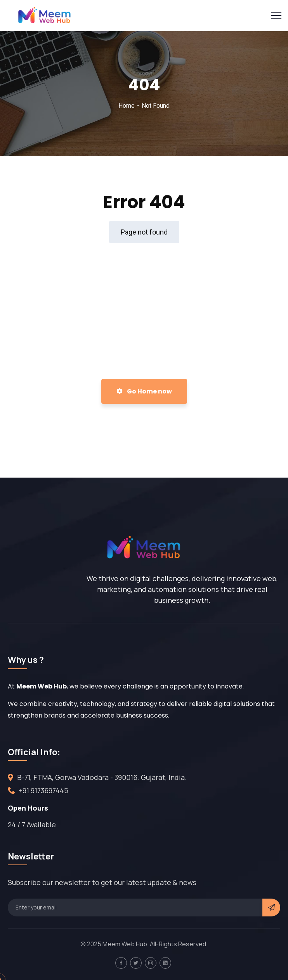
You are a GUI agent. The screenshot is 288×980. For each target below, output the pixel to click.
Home (127, 106)
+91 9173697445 (43, 790)
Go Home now (144, 391)
